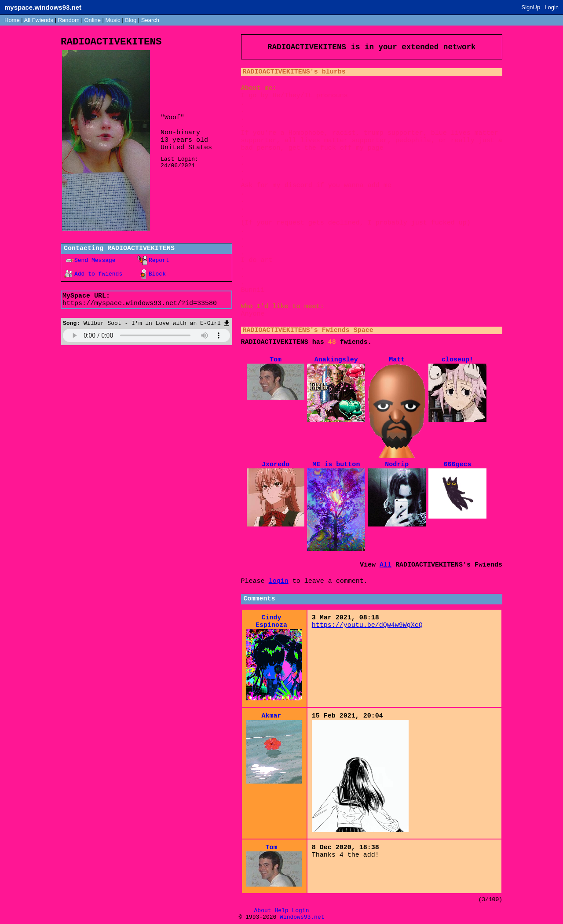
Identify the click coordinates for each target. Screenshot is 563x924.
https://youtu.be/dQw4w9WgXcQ (367, 625)
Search (150, 20)
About (263, 911)
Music (113, 20)
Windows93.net (302, 917)
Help (281, 911)
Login (552, 7)
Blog (131, 20)
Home (12, 20)
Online (92, 20)
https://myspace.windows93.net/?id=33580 (140, 304)
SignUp (531, 7)
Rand (69, 20)
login (279, 581)
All (39, 20)
